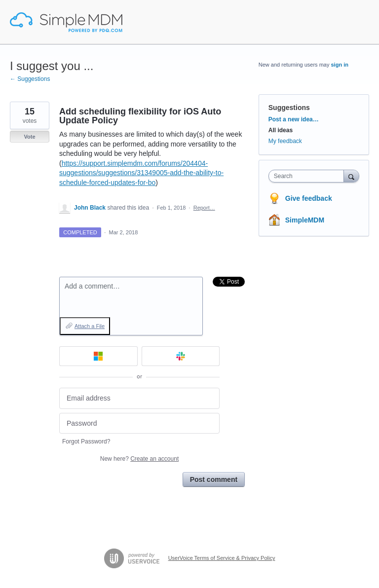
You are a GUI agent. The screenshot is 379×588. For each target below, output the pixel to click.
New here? (139, 459)
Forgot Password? (86, 441)
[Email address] (139, 398)
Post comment (214, 479)
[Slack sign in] (181, 356)
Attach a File (90, 326)
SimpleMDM (305, 220)
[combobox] (308, 176)
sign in (340, 65)
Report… (204, 208)
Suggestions (289, 108)
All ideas (281, 130)
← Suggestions (30, 79)
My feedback (285, 141)
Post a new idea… (294, 119)
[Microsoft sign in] (98, 356)
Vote (29, 137)
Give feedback (309, 198)
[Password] (139, 423)
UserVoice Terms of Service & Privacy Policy (222, 558)
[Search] (351, 176)
